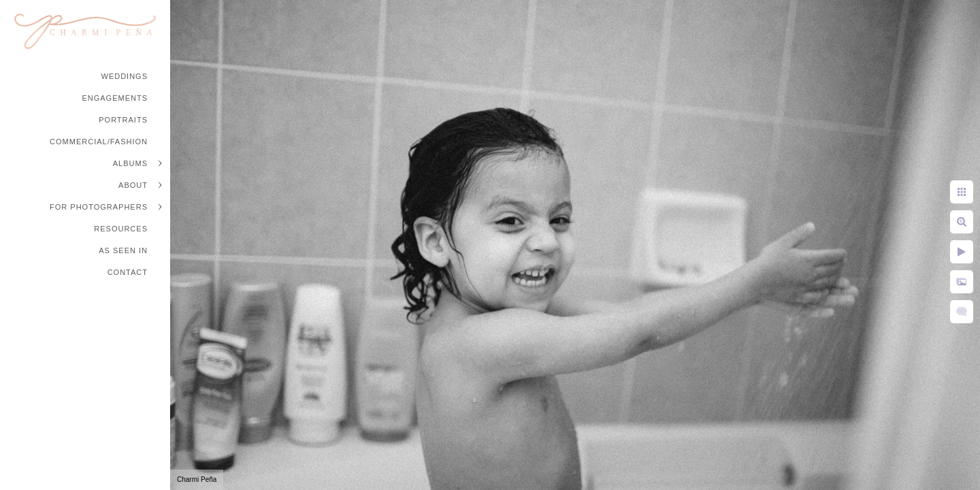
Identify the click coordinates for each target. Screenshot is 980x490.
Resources (121, 229)
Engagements (115, 98)
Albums (130, 163)
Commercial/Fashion (99, 142)
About (133, 185)
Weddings (125, 76)
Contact (128, 272)
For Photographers (99, 207)
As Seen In (123, 250)
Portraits (123, 120)
